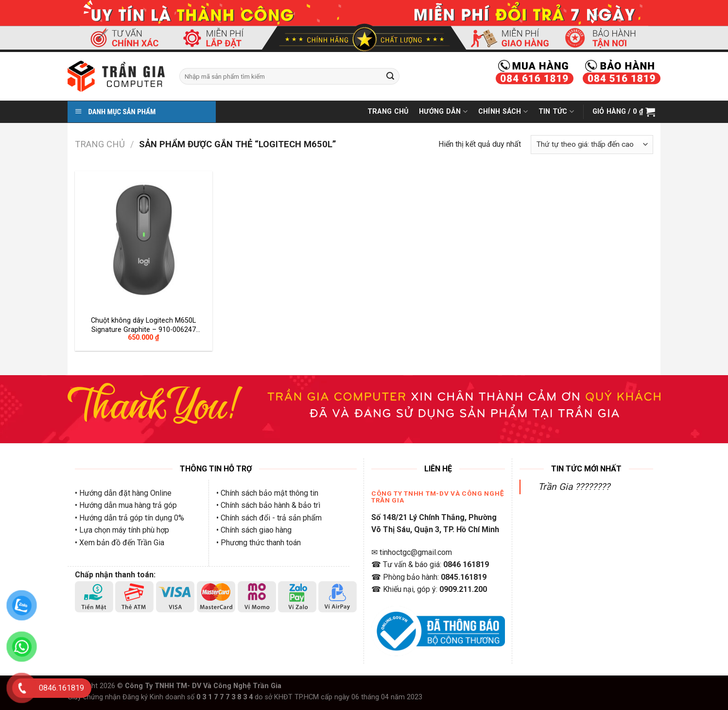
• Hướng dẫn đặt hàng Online (123, 493)
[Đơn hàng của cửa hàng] (592, 145)
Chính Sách (503, 112)
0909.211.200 (463, 589)
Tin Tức (556, 112)
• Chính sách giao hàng (254, 530)
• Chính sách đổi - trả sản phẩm (269, 518)
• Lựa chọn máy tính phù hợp (122, 530)
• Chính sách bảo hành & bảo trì (268, 505)
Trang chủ (100, 144)
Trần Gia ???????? (574, 487)
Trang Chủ (388, 112)
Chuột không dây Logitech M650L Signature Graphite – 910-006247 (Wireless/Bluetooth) (143, 325)
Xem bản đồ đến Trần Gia (122, 543)
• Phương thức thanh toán (259, 543)
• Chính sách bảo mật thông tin (267, 493)
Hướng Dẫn (443, 112)
